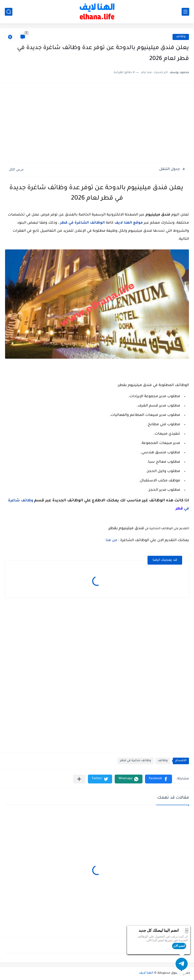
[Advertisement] (97, 123)
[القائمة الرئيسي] (185, 12)
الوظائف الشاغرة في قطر (82, 223)
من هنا (111, 541)
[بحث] (9, 12)
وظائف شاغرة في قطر (136, 761)
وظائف (181, 37)
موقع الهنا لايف (129, 223)
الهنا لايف (146, 973)
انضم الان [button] (179, 946)
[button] (159, 779)
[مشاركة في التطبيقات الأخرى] (79, 779)
